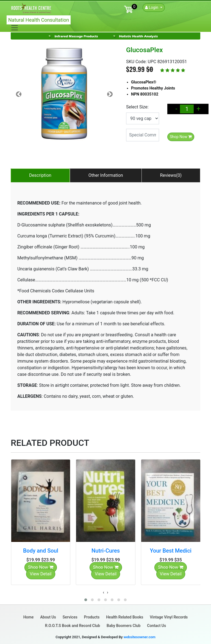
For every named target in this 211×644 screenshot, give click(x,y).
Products (92, 617)
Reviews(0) (171, 175)
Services (70, 617)
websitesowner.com (140, 637)
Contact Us (156, 626)
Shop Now (181, 137)
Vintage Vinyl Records (169, 617)
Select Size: (137, 107)
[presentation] (103, 592)
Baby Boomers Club (123, 626)
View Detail (41, 574)
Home (29, 617)
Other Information (106, 175)
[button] (86, 600)
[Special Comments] (143, 135)
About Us (48, 617)
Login (152, 7)
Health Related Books (125, 617)
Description (40, 175)
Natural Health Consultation (39, 20)
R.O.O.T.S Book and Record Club (73, 626)
